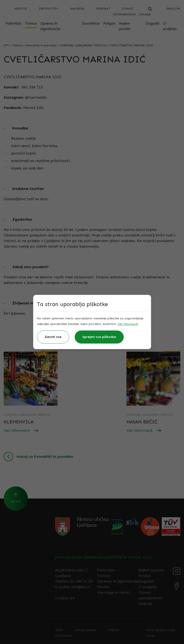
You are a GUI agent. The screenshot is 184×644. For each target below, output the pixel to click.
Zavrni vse (53, 337)
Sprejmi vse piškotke (99, 337)
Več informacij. (128, 324)
